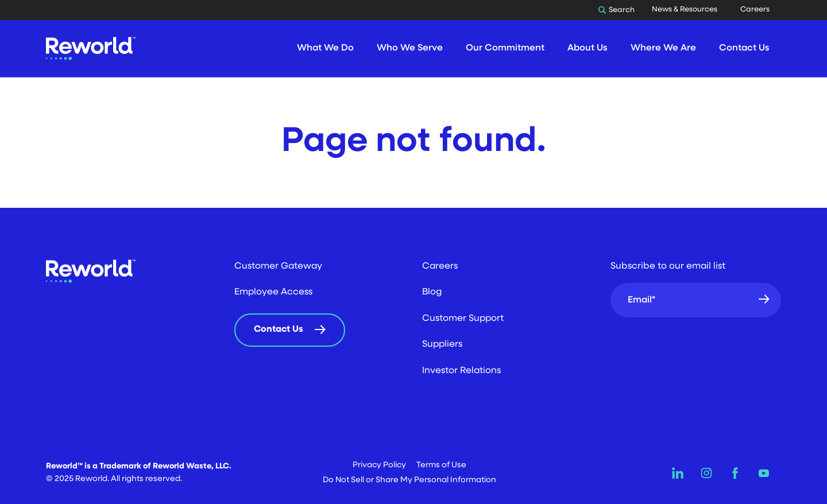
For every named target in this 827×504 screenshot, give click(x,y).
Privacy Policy (379, 465)
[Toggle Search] (619, 10)
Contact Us (279, 329)
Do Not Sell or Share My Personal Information (409, 480)
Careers (755, 9)
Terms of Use (441, 465)
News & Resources (685, 9)
